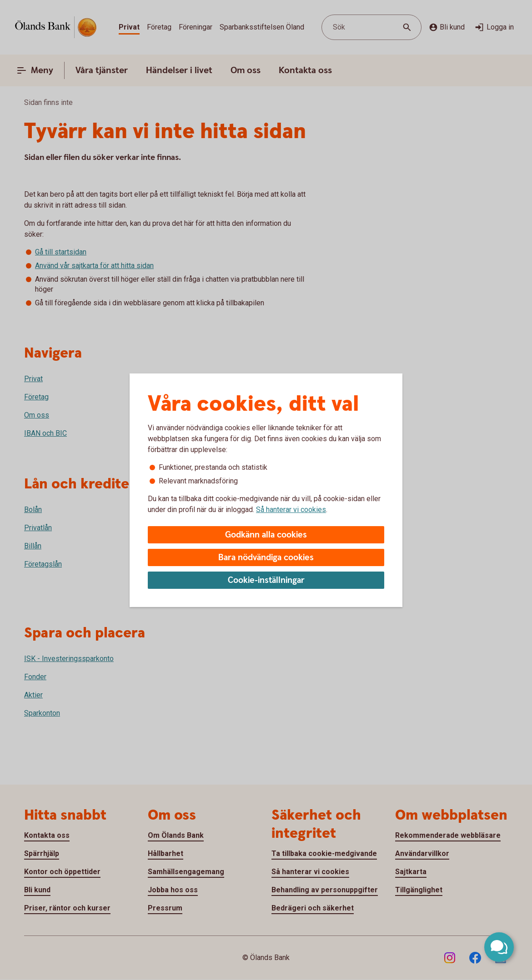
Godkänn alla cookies (266, 535)
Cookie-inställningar (266, 580)
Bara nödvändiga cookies (266, 558)
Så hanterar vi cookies (291, 510)
